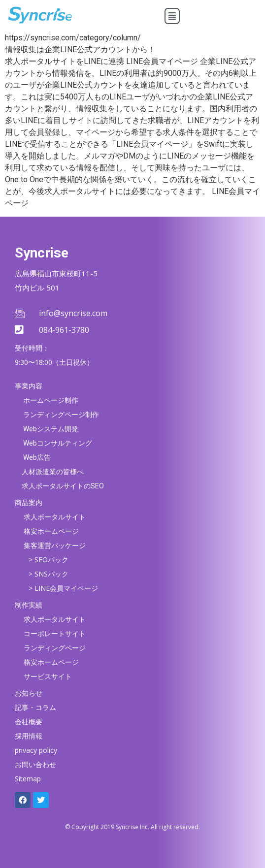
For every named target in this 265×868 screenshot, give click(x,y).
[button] (172, 16)
